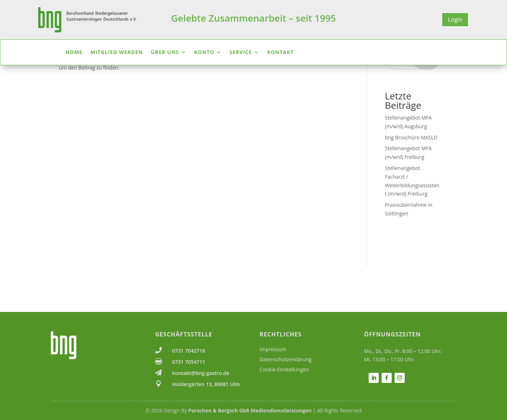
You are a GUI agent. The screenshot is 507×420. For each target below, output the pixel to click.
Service (241, 53)
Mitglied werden (117, 53)
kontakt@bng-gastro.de (201, 373)
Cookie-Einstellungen (284, 369)
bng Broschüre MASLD (411, 183)
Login (455, 19)
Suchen (426, 104)
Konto (204, 53)
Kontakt (280, 53)
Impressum (273, 349)
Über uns (165, 53)
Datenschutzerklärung (285, 359)
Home (74, 53)
